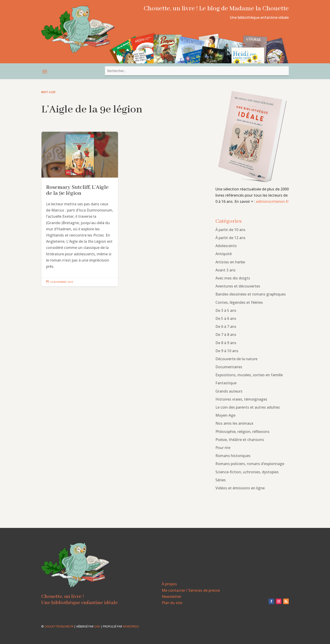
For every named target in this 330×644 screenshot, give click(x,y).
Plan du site (172, 603)
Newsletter (172, 597)
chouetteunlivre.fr (59, 626)
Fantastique (226, 383)
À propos (169, 584)
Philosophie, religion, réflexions (242, 432)
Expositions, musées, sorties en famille (249, 375)
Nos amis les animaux (234, 423)
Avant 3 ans (225, 270)
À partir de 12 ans (230, 238)
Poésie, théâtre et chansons (240, 440)
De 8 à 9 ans (226, 343)
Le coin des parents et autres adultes (248, 407)
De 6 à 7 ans (226, 326)
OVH (97, 626)
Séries (221, 480)
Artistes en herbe (230, 262)
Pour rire (223, 448)
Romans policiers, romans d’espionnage (250, 464)
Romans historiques (233, 456)
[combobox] (197, 71)
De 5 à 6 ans (226, 318)
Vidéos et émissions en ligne (240, 488)
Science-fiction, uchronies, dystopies (247, 472)
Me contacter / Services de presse (191, 590)
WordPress (131, 626)
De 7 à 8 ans (226, 335)
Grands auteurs (229, 391)
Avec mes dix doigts (233, 278)
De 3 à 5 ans (226, 310)
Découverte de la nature (236, 359)
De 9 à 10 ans (227, 351)
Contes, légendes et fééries (239, 302)
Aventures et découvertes (238, 286)
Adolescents (226, 246)
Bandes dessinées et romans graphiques (251, 294)
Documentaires (229, 367)
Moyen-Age (225, 415)
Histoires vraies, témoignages (241, 399)
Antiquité (224, 254)
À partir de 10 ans (230, 230)
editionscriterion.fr (272, 201)
